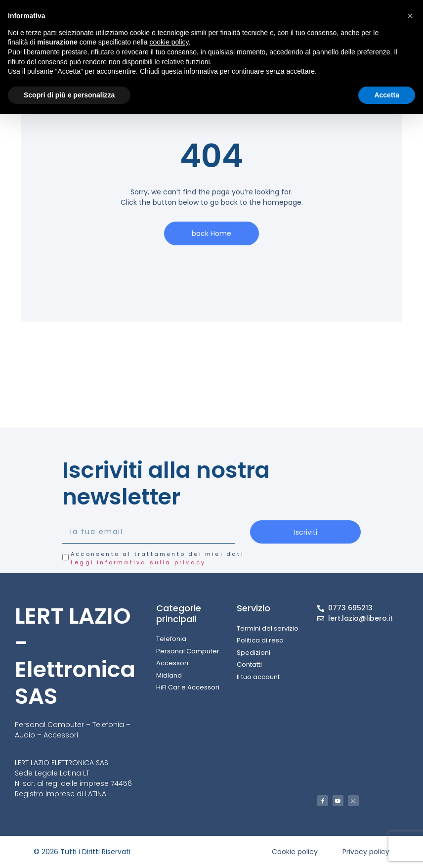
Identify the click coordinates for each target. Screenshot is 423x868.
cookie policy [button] (169, 42)
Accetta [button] (387, 95)
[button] (410, 16)
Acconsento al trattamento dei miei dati (157, 558)
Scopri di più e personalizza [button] (69, 95)
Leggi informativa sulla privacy (138, 562)
